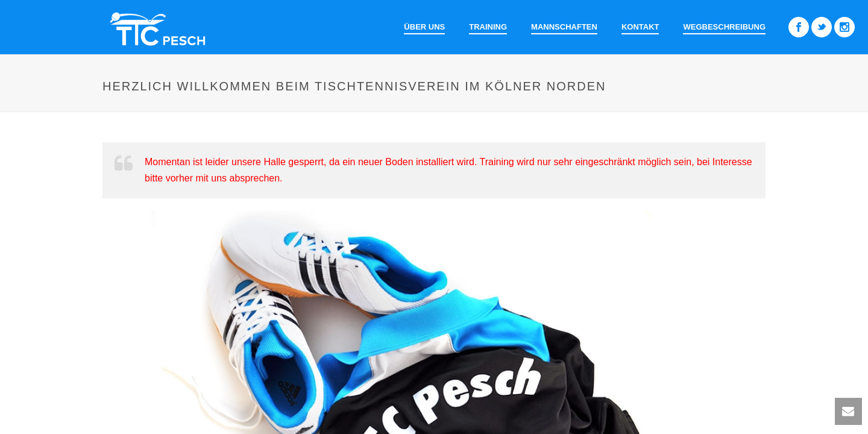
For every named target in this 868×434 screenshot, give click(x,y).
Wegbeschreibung (724, 27)
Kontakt (640, 27)
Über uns (424, 27)
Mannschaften (564, 27)
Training (488, 27)
